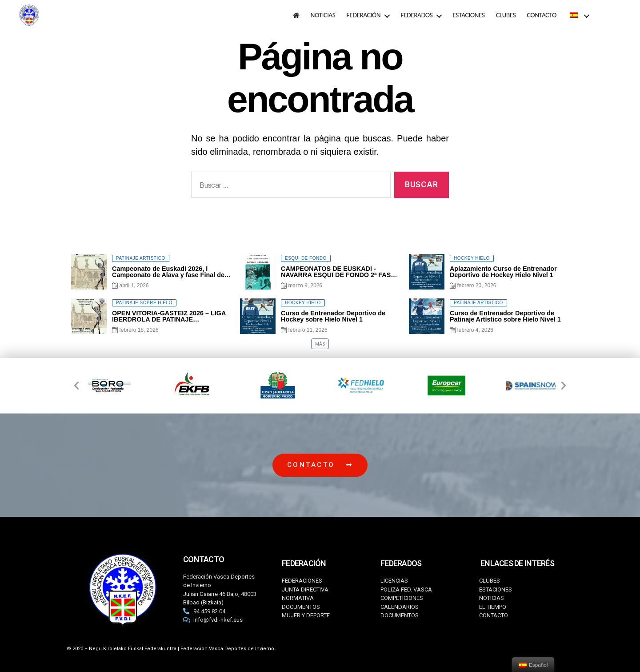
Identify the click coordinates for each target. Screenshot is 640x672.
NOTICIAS (323, 15)
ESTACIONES (468, 15)
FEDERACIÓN (363, 15)
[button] (76, 386)
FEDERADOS (416, 15)
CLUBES (506, 15)
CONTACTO (542, 15)
